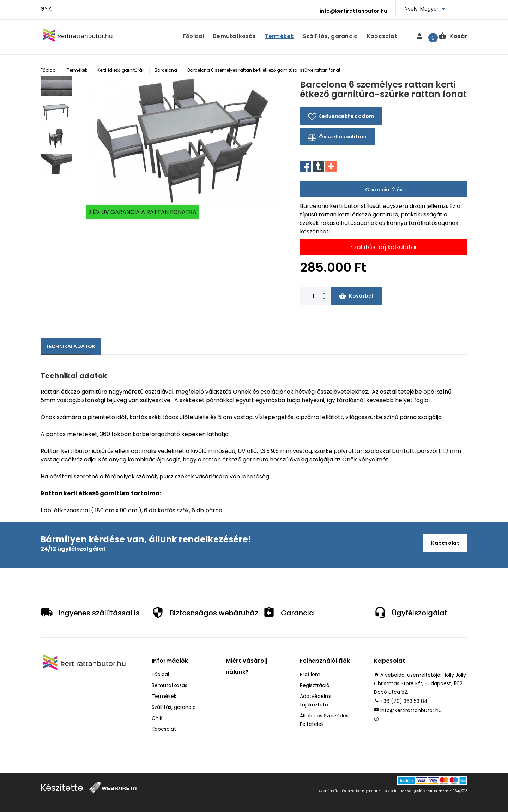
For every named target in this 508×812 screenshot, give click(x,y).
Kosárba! (356, 297)
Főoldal (194, 36)
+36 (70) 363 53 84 (404, 701)
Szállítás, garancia (330, 36)
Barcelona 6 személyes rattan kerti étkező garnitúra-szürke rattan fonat (264, 70)
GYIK (46, 9)
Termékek (279, 36)
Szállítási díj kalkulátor (384, 247)
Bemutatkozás (235, 36)
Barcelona (166, 70)
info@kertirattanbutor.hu (353, 11)
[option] (56, 89)
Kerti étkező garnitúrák (121, 70)
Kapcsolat (382, 36)
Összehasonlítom (337, 137)
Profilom (310, 674)
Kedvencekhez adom (341, 117)
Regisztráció (315, 685)
